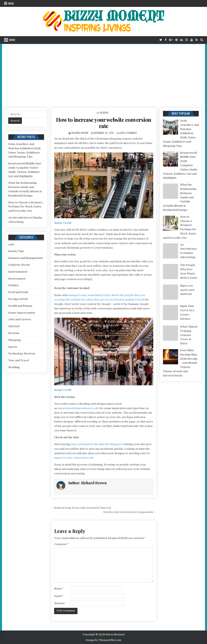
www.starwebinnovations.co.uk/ (78, 408)
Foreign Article (18, 299)
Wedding (14, 367)
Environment (17, 279)
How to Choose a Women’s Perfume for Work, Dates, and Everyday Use (25, 207)
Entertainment (18, 272)
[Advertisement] (103, 74)
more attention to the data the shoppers (97, 444)
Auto (11, 244)
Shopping (15, 340)
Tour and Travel (19, 360)
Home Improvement (22, 313)
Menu (11, 3)
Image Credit (63, 223)
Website (60, 603)
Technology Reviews (22, 354)
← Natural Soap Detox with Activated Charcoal (81, 508)
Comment (61, 544)
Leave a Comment (128, 133)
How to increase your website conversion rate (104, 123)
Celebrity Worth (19, 265)
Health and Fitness (20, 306)
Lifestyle (14, 326)
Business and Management (26, 258)
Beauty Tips (16, 251)
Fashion (13, 285)
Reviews (104, 113)
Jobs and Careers (20, 319)
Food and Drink (18, 292)
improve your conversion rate (74, 458)
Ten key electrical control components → (130, 512)
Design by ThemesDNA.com (103, 640)
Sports (13, 347)
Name (59, 589)
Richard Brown (80, 133)
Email (59, 596)
